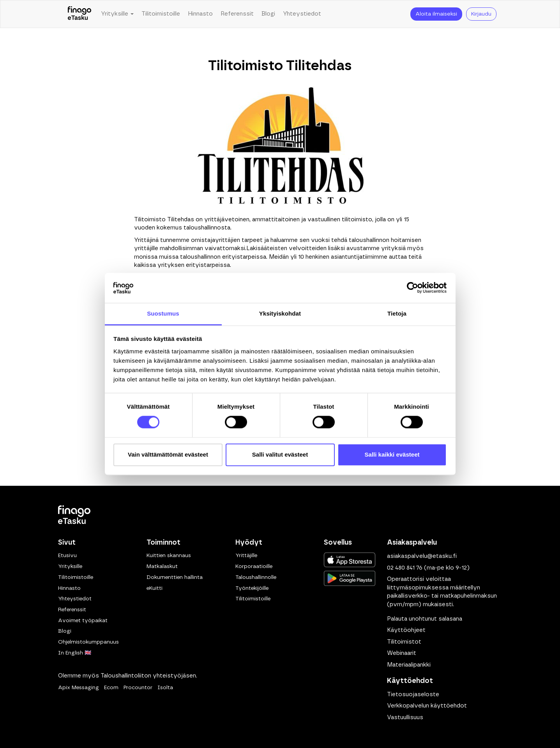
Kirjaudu (481, 14)
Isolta (165, 688)
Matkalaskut (162, 566)
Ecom (111, 688)
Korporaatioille (254, 566)
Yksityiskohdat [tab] (280, 313)
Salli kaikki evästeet (392, 454)
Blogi (268, 14)
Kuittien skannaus (169, 556)
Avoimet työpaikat (83, 621)
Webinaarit (402, 653)
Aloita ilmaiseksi (436, 14)
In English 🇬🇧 (75, 653)
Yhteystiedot (302, 14)
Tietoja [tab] (397, 313)
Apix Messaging (79, 688)
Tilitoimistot (404, 642)
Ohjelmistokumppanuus (88, 642)
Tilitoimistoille (161, 14)
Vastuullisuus (405, 717)
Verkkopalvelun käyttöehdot (427, 706)
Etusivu (67, 556)
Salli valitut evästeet (280, 454)
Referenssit (237, 14)
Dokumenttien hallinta (175, 577)
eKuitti (155, 588)
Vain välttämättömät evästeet (168, 454)
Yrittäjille (246, 556)
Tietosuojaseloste (413, 694)
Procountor (138, 688)
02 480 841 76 (405, 568)
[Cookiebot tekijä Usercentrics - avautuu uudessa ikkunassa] (412, 288)
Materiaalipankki (409, 665)
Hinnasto (200, 14)
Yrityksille (70, 566)
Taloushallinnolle (256, 577)
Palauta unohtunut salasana (425, 619)
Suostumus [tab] (163, 313)
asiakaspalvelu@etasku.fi (422, 556)
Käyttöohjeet (406, 630)
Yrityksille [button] (117, 14)
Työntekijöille (252, 588)
